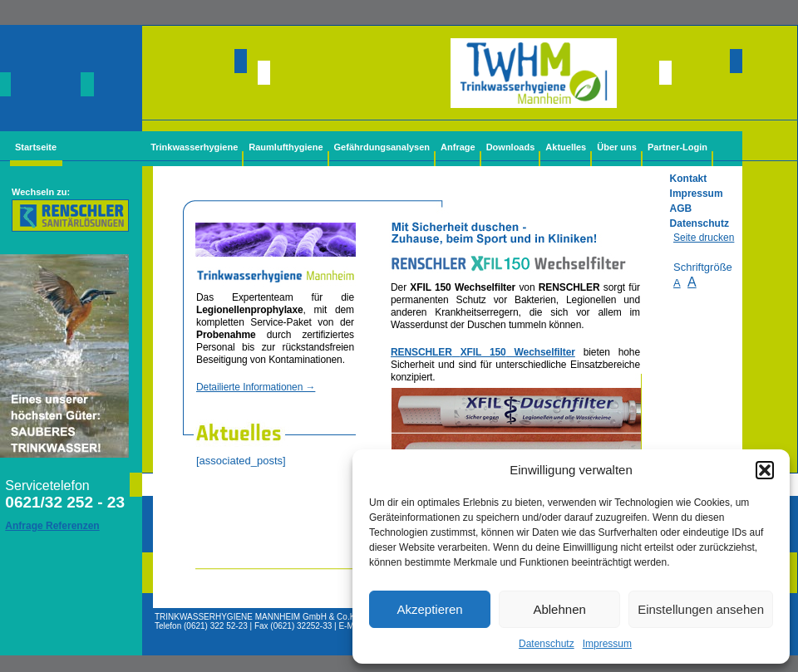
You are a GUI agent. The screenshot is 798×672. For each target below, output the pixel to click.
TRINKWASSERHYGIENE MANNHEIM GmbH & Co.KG (258, 617)
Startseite (36, 147)
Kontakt (689, 179)
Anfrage (458, 147)
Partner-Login (677, 147)
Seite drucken (704, 238)
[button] (765, 470)
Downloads (511, 147)
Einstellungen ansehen (701, 609)
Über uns (617, 147)
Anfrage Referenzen (52, 526)
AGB (681, 208)
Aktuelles (566, 147)
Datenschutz (547, 644)
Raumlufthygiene (286, 147)
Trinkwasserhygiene (194, 147)
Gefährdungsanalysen (382, 147)
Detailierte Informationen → (256, 387)
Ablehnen (559, 609)
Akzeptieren (429, 609)
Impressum (607, 644)
